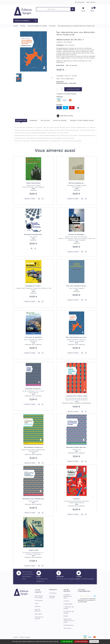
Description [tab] (21, 120)
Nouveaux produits (52, 597)
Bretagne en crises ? (33, 286)
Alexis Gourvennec (33, 183)
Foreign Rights (68, 604)
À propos (66, 601)
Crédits (66, 616)
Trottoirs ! (77, 499)
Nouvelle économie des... (33, 234)
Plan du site (67, 628)
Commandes (39, 600)
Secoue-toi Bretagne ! (77, 234)
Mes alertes (38, 614)
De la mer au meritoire (33, 337)
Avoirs (37, 603)
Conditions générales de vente (68, 596)
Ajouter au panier (73, 89)
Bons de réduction (38, 610)
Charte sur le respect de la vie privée (69, 621)
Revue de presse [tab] (60, 120)
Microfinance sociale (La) (33, 447)
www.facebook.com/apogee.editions (68, 579)
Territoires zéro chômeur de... (33, 499)
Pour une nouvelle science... (77, 286)
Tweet (65, 108)
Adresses (38, 606)
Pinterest (72, 108)
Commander (81, 2)
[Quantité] (59, 89)
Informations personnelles (39, 597)
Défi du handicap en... (77, 183)
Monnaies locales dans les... (77, 447)
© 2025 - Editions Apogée (22, 637)
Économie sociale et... (33, 389)
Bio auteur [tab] (45, 120)
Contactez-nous (69, 625)
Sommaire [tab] (33, 120)
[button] (26, 21)
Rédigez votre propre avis (82, 120)
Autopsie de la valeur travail (77, 396)
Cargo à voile (33, 550)
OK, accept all (67, 641)
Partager (59, 108)
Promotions (53, 593)
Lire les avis (72, 66)
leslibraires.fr (61, 62)
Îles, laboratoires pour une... (77, 337)
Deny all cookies (81, 641)
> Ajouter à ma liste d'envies (66, 94)
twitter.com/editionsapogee (85, 579)
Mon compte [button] (91, 2)
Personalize (94, 641)
